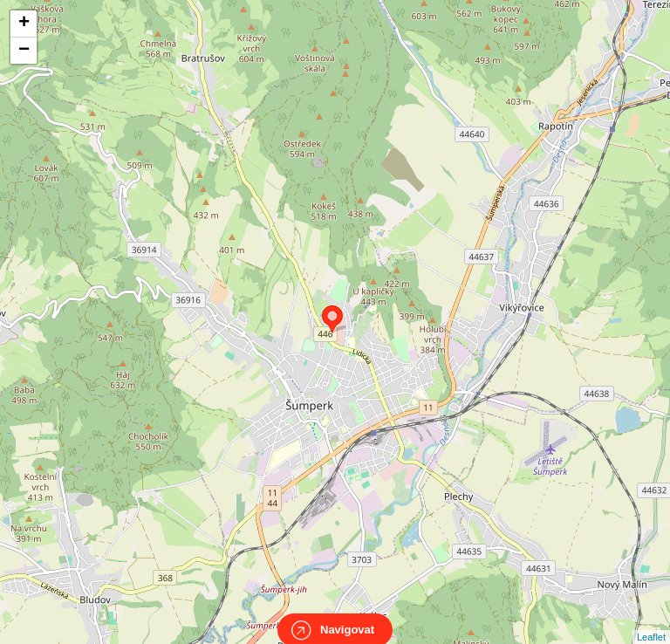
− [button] (24, 51)
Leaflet (651, 621)
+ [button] (24, 24)
